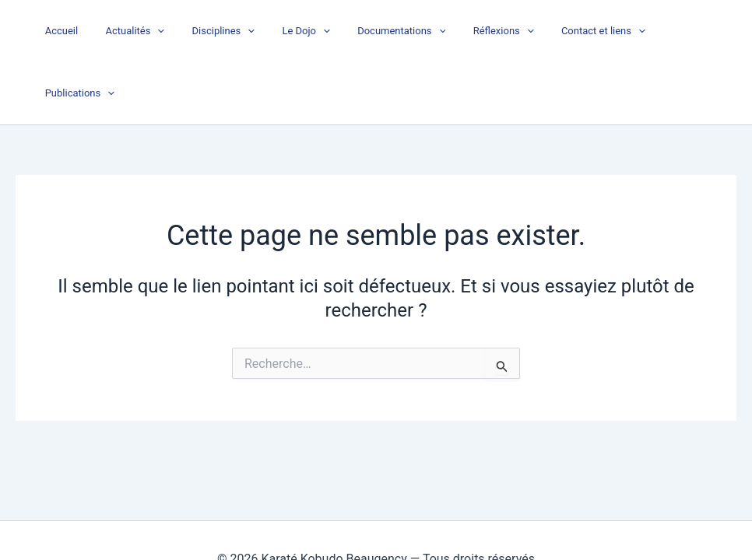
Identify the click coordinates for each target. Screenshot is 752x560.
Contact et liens (595, 31)
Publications (692, 31)
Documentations (408, 31)
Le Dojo (319, 31)
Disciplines (244, 31)
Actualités (163, 31)
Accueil (96, 31)
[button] (185, 31)
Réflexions (502, 31)
